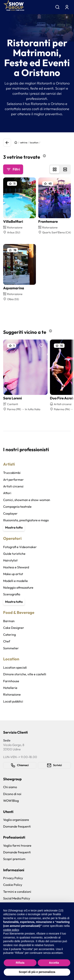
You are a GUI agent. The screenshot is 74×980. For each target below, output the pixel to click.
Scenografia (12, 594)
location (34, 142)
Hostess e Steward (16, 567)
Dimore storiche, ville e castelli (25, 674)
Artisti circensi (13, 486)
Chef (7, 641)
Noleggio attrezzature (18, 587)
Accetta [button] (54, 963)
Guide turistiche (14, 554)
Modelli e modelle (15, 581)
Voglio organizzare (16, 820)
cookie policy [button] (11, 930)
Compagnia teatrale (17, 507)
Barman (9, 621)
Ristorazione (12, 694)
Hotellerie (10, 688)
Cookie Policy (13, 885)
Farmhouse (11, 681)
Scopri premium (14, 859)
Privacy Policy (13, 878)
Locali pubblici (13, 701)
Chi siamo (10, 787)
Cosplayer (10, 513)
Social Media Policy (17, 898)
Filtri (13, 169)
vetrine (24, 142)
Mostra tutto (14, 527)
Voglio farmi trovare (17, 845)
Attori (7, 493)
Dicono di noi (12, 794)
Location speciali (15, 667)
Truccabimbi (12, 473)
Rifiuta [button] (20, 963)
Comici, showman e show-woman (27, 500)
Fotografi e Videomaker (20, 547)
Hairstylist (10, 560)
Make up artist (13, 574)
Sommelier (11, 648)
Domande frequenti (17, 826)
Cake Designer (14, 628)
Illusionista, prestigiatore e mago (26, 520)
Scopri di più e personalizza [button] (37, 972)
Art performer (13, 480)
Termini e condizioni (17, 892)
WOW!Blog (11, 801)
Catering (9, 635)
